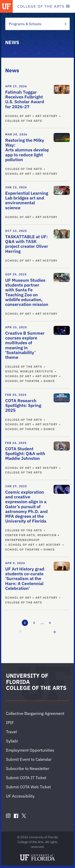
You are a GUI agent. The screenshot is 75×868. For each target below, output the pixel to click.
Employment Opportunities (30, 750)
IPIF (10, 723)
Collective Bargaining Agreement (35, 713)
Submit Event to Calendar (29, 759)
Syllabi (12, 741)
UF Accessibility (20, 796)
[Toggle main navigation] (68, 6)
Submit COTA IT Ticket (26, 778)
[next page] (54, 632)
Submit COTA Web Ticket (28, 787)
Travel (11, 732)
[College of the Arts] (41, 6)
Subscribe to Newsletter (28, 768)
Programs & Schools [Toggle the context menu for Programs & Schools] (37, 24)
